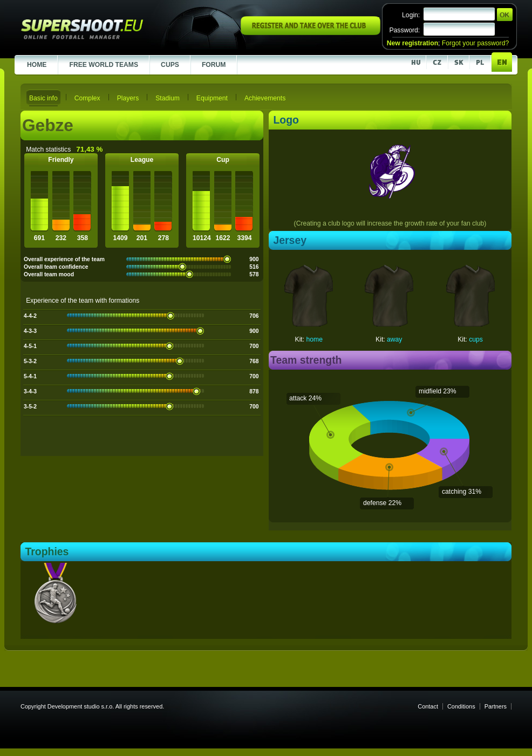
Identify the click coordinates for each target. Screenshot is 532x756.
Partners (496, 706)
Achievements (265, 98)
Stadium (168, 98)
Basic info (43, 98)
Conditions (461, 706)
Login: (411, 15)
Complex (87, 98)
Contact (428, 706)
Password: (404, 30)
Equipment (212, 98)
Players (128, 98)
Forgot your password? (475, 43)
